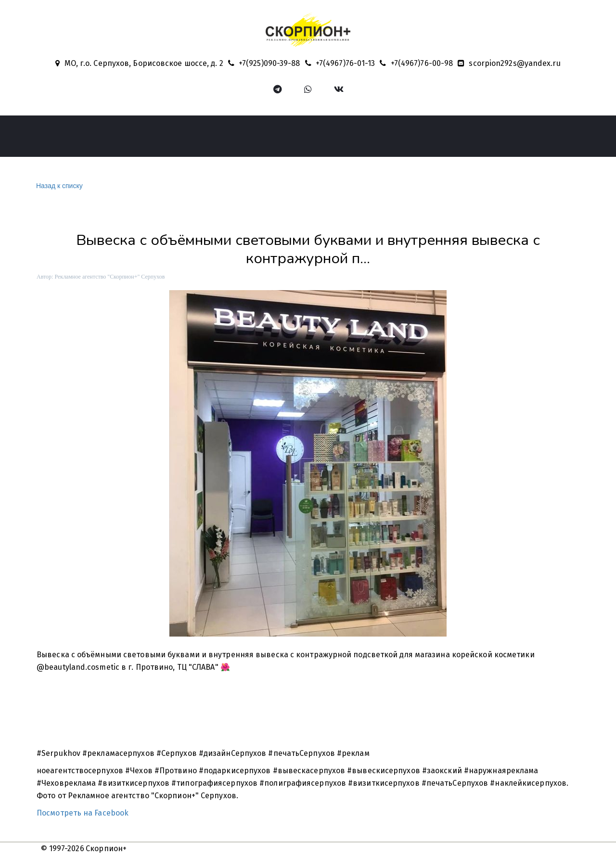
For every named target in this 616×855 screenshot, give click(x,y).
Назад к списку (58, 186)
